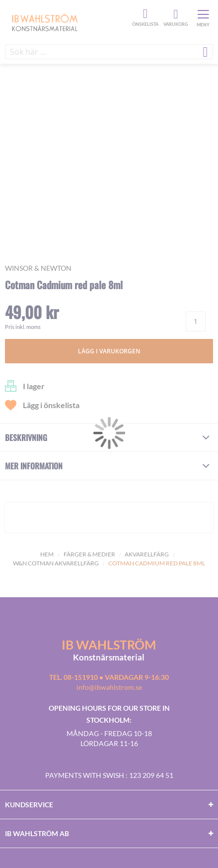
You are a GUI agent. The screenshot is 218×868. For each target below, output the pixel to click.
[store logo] (67, 22)
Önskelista (144, 14)
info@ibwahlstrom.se (109, 687)
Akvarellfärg (147, 554)
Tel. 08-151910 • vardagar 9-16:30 (109, 677)
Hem (47, 554)
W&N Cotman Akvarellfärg (56, 563)
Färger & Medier (89, 554)
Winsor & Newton (38, 268)
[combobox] (109, 52)
